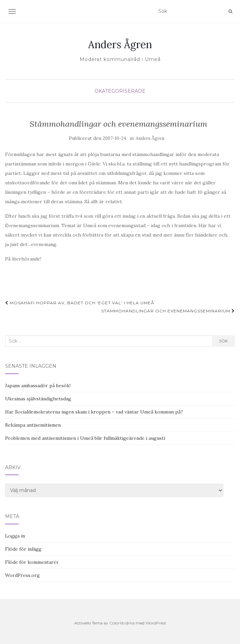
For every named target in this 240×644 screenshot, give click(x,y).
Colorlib (117, 623)
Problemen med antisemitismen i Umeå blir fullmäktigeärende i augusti (85, 438)
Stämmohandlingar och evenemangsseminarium (168, 311)
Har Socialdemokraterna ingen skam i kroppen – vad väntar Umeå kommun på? (94, 412)
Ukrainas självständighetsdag (38, 399)
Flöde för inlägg (23, 549)
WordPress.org (22, 575)
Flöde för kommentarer (32, 562)
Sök (223, 341)
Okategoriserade (120, 91)
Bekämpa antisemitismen (33, 425)
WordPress (156, 623)
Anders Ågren (120, 44)
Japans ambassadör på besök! (38, 386)
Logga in (15, 536)
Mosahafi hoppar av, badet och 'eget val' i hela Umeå (80, 303)
